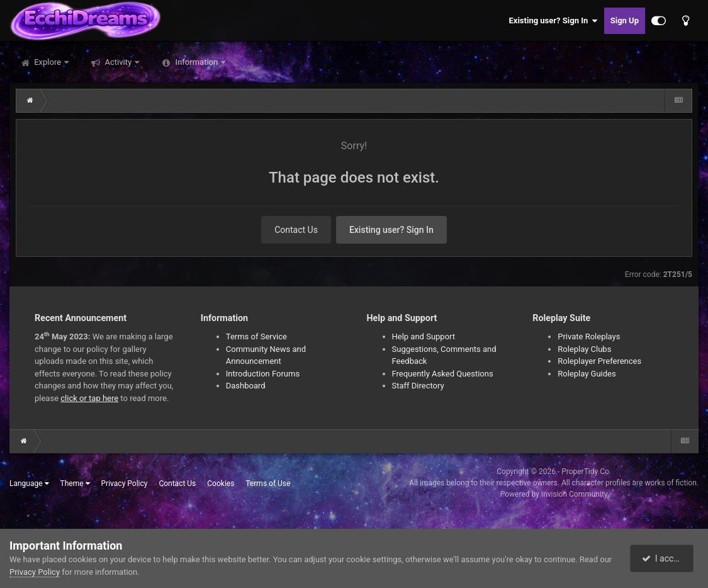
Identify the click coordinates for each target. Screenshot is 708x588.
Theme (75, 483)
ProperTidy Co (585, 472)
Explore (48, 62)
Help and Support (424, 336)
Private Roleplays (589, 336)
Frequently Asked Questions (443, 374)
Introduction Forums (263, 374)
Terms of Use (268, 483)
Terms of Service (256, 336)
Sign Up (625, 20)
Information (196, 62)
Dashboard (246, 386)
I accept (663, 558)
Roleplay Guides (587, 374)
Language (29, 483)
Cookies (221, 483)
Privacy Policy (125, 483)
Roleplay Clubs (584, 349)
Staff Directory (418, 386)
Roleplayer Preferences (599, 361)
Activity (118, 62)
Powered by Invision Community (554, 494)
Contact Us (296, 230)
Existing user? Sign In (553, 21)
